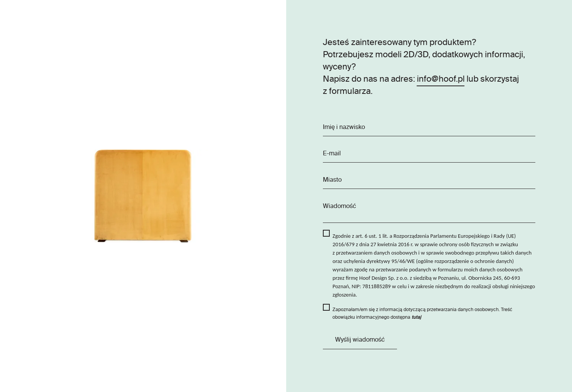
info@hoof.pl (441, 79)
